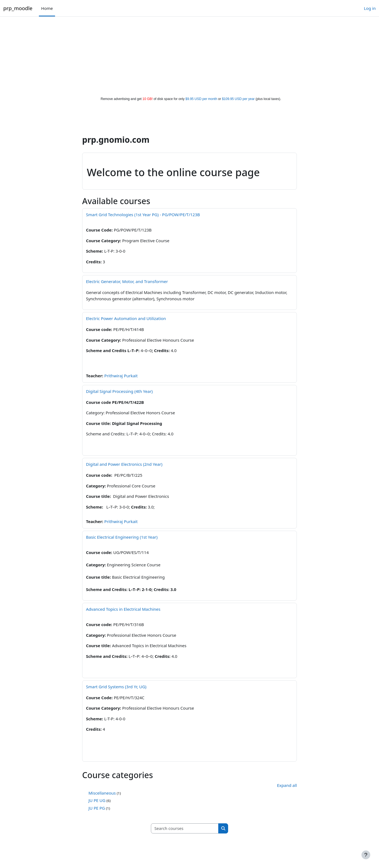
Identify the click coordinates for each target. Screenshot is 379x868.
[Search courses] (185, 828)
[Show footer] (366, 855)
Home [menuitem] (47, 8)
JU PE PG (97, 808)
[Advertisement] (190, 55)
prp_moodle (18, 8)
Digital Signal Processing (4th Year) (119, 391)
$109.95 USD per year (238, 99)
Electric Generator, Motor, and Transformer (127, 281)
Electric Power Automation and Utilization (126, 318)
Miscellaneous (102, 793)
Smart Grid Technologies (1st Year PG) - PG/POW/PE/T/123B (143, 215)
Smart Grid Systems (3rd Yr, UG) (116, 687)
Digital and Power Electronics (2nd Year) (124, 464)
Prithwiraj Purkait (121, 376)
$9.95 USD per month (201, 99)
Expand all (287, 785)
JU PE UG (97, 800)
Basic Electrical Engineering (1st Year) (122, 537)
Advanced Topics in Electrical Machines (123, 609)
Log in (370, 8)
